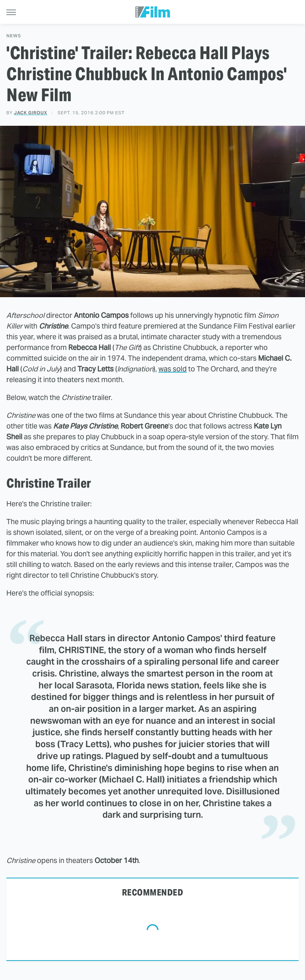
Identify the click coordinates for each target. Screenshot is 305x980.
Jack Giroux (31, 113)
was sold (173, 369)
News (14, 36)
